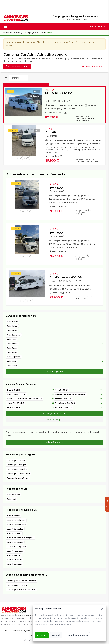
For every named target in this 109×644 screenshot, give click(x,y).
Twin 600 (56, 186)
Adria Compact (14, 335)
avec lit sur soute (14, 560)
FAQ (7, 630)
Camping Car (31, 32)
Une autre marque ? (55, 420)
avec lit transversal (15, 542)
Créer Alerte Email (92, 67)
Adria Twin (12, 361)
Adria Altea (12, 330)
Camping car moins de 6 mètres (21, 581)
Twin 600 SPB (13, 407)
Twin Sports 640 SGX (65, 403)
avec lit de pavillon (15, 529)
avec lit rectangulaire (16, 546)
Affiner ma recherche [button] (17, 67)
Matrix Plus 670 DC (59, 92)
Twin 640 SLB (13, 390)
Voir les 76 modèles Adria (54, 414)
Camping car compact (17, 585)
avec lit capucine (14, 564)
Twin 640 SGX (62, 390)
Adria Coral (12, 339)
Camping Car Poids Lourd (18, 474)
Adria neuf (11, 499)
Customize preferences (77, 635)
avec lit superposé (15, 551)
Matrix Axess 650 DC (16, 394)
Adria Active (12, 322)
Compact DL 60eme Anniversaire (70, 394)
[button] (102, 609)
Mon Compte (98, 27)
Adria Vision (12, 366)
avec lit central (13, 516)
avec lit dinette (14, 555)
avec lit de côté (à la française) (20, 538)
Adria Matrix (12, 344)
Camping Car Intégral (16, 465)
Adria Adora (12, 326)
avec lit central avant (16, 520)
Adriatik (51, 131)
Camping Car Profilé (16, 460)
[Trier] (18, 78)
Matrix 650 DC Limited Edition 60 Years (24, 399)
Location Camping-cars (54, 442)
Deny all (56, 635)
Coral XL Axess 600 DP (65, 276)
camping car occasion (28, 615)
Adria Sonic (12, 348)
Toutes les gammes (55, 372)
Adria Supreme (14, 357)
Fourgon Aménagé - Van (18, 478)
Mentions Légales (22, 630)
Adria (41, 32)
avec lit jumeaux (14, 533)
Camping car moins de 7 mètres (21, 589)
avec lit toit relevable (16, 525)
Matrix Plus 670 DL (64, 407)
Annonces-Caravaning (13, 32)
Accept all (42, 635)
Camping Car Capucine (17, 469)
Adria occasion (13, 495)
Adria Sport (12, 352)
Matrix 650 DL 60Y (64, 399)
